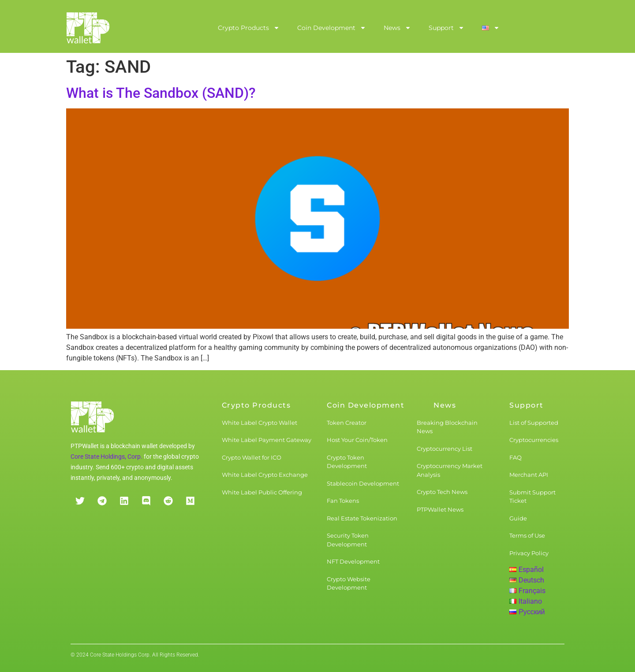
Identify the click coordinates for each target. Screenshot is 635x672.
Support (446, 28)
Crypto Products (249, 28)
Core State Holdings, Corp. (106, 457)
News (397, 28)
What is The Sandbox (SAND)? (161, 93)
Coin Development (332, 28)
